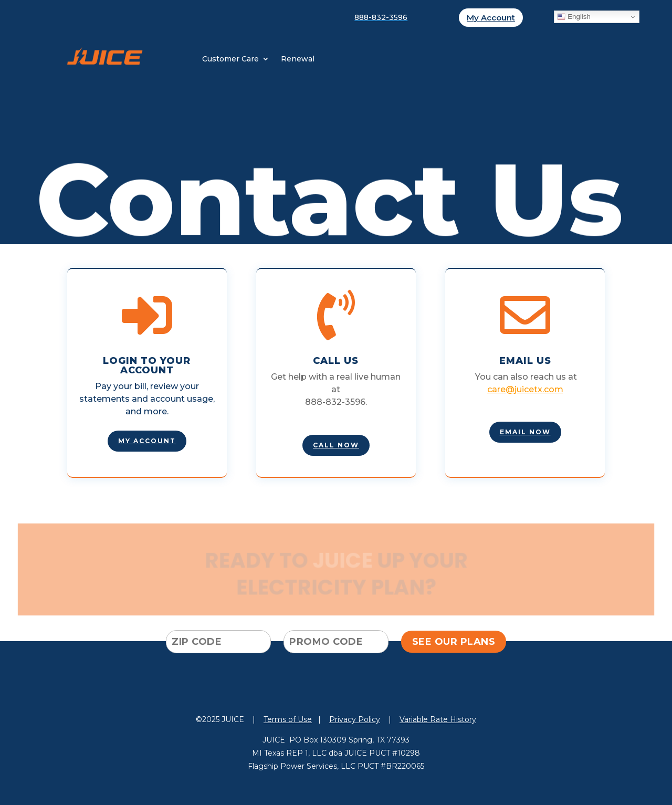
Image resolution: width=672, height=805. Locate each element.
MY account (147, 441)
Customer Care (230, 59)
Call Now (336, 445)
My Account (491, 18)
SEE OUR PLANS (454, 642)
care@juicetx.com (525, 389)
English (574, 17)
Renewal (298, 59)
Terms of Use (288, 719)
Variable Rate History (438, 719)
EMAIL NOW (525, 432)
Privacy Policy (355, 719)
